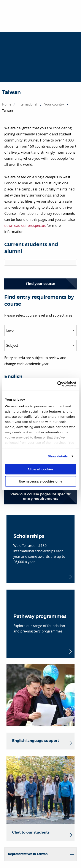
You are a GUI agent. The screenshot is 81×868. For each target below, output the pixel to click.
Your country (54, 104)
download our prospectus (25, 226)
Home (7, 104)
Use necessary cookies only (40, 481)
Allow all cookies (40, 469)
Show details (58, 456)
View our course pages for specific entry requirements (41, 496)
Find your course (40, 284)
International (27, 104)
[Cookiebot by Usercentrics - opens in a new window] (58, 384)
